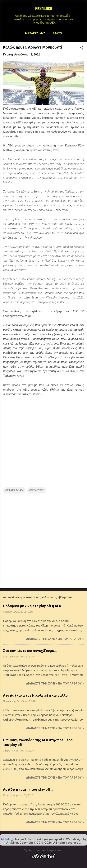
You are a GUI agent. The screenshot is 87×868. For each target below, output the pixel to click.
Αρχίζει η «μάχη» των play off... (28, 789)
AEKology (7, 839)
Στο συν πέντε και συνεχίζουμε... (30, 651)
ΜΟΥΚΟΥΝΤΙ (37, 490)
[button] (82, 48)
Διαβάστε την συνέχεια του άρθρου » (55, 639)
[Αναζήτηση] (82, 10)
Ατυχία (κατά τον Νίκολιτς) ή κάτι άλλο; (36, 695)
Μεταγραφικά (35, 33)
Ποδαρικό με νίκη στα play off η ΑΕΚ (32, 606)
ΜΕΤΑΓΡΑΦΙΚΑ (14, 490)
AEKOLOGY (43, 9)
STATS (57, 33)
